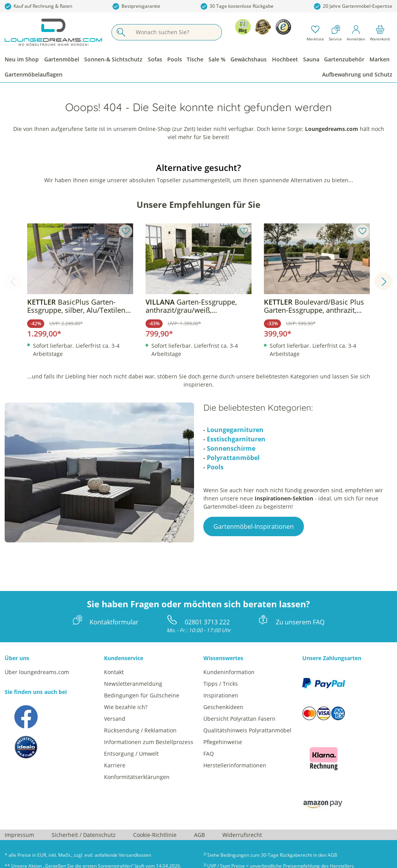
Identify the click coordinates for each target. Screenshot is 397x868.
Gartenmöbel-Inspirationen (254, 526)
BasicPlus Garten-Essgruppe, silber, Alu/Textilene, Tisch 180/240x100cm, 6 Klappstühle (79, 306)
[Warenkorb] (380, 32)
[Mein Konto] (356, 32)
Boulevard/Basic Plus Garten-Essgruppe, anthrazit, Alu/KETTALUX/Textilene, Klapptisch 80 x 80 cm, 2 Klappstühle (314, 306)
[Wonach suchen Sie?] (176, 32)
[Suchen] (121, 32)
